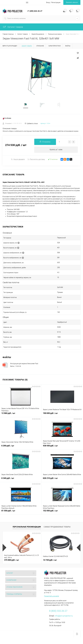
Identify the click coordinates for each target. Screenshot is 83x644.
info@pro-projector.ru (64, 617)
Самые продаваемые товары (57, 528)
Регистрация (56, 2)
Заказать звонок (72, 2)
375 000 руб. (12, 561)
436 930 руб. (62, 448)
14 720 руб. (50, 561)
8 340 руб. (21, 480)
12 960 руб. (21, 415)
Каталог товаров (13, 27)
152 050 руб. (62, 513)
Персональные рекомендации (27, 528)
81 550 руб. (21, 513)
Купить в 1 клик (56, 150)
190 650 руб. (62, 415)
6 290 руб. (21, 448)
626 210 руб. (62, 480)
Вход (48, 2)
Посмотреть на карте (51, 597)
